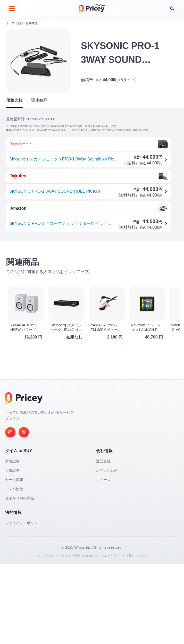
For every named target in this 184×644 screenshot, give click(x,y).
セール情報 (14, 560)
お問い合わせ (107, 550)
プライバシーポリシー (23, 603)
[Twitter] (24, 512)
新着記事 (12, 541)
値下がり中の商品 (20, 578)
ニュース (103, 560)
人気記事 (12, 550)
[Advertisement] (92, 284)
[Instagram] (10, 512)
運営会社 (103, 541)
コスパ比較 (14, 569)
